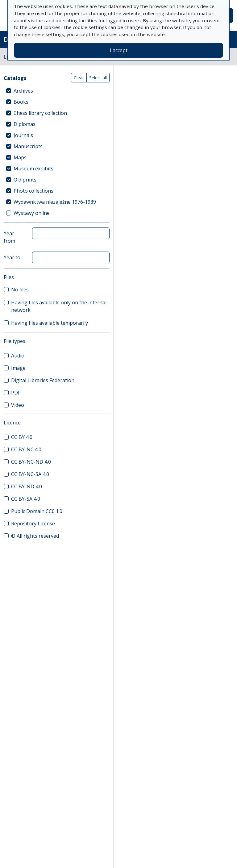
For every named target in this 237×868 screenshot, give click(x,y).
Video (18, 405)
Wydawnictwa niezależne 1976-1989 (55, 202)
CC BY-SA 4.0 (26, 499)
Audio (18, 356)
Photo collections (33, 191)
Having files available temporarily (50, 323)
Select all (98, 78)
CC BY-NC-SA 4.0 (30, 474)
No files (20, 290)
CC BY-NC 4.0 (26, 449)
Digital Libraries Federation (43, 380)
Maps (20, 157)
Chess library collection (40, 113)
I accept (119, 50)
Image (18, 368)
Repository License (33, 524)
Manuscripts (28, 146)
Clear (79, 78)
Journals (23, 135)
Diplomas (25, 124)
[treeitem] (57, 91)
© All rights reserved (35, 536)
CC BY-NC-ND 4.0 (31, 462)
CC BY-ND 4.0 (27, 486)
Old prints (25, 180)
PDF (16, 393)
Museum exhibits (33, 169)
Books (21, 102)
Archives (23, 91)
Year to (12, 257)
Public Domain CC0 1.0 (37, 511)
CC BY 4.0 (22, 437)
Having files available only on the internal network (59, 306)
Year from (9, 237)
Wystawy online (32, 213)
